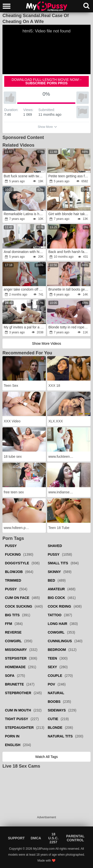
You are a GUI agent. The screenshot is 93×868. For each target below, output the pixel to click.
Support (16, 838)
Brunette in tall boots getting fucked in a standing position (69, 289)
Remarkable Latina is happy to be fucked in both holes (25, 214)
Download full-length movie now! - (47, 81)
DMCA (36, 838)
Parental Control (75, 838)
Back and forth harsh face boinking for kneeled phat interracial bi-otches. (69, 252)
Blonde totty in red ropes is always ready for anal (69, 327)
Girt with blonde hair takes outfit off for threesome (69, 214)
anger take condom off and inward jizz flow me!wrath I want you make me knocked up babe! (25, 289)
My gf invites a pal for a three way (25, 327)
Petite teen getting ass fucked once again (69, 176)
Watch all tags (46, 757)
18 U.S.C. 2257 (53, 838)
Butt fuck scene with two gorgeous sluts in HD (25, 176)
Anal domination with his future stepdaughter (25, 252)
